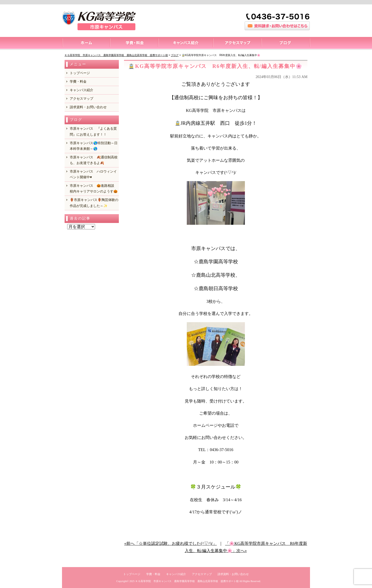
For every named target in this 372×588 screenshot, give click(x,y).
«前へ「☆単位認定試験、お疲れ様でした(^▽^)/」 (171, 543)
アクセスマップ (237, 43)
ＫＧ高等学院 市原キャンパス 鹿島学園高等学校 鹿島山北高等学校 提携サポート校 (187, 581)
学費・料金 (78, 82)
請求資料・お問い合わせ (88, 107)
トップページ (86, 43)
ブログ (286, 43)
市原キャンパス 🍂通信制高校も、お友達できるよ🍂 (94, 160)
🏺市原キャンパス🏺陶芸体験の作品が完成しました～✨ (94, 203)
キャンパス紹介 (185, 43)
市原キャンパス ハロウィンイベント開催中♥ (93, 174)
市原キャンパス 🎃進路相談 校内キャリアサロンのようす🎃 (94, 188)
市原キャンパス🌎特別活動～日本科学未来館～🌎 (94, 146)
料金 (134, 43)
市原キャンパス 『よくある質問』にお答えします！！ (93, 131)
